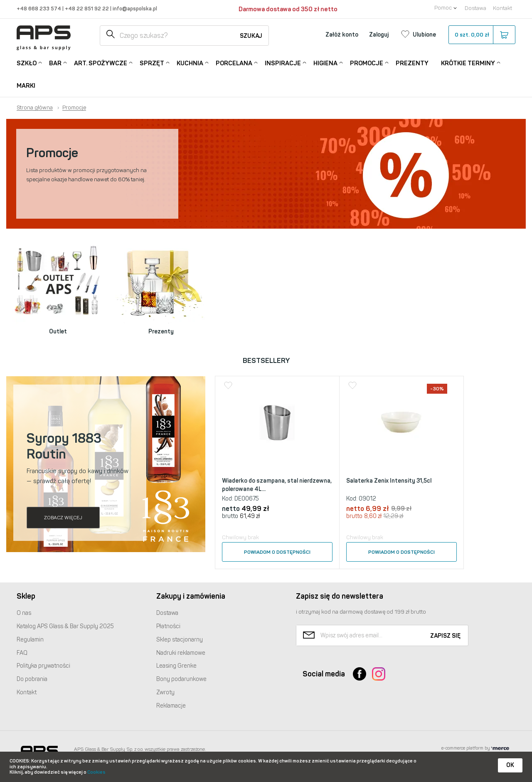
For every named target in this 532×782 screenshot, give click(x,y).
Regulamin (30, 640)
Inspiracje (283, 63)
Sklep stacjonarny (180, 640)
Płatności (168, 626)
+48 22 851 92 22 (87, 9)
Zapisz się (445, 636)
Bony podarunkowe (181, 679)
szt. (482, 35)
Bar (55, 63)
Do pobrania (32, 679)
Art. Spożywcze (101, 63)
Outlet (58, 332)
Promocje (367, 63)
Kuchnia (190, 63)
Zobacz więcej (63, 518)
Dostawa (475, 8)
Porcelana (234, 63)
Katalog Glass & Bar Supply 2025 (65, 626)
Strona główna (35, 108)
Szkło (27, 63)
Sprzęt (152, 63)
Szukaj (251, 36)
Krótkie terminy (468, 63)
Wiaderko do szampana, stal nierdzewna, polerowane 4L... (277, 485)
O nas (24, 613)
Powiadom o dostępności (277, 552)
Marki (26, 86)
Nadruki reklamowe (181, 653)
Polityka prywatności (43, 666)
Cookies (96, 772)
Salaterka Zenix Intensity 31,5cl (389, 481)
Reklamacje (171, 706)
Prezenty (412, 63)
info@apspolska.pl (134, 9)
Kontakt (502, 8)
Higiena (325, 63)
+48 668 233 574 (39, 9)
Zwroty (165, 692)
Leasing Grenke (176, 666)
